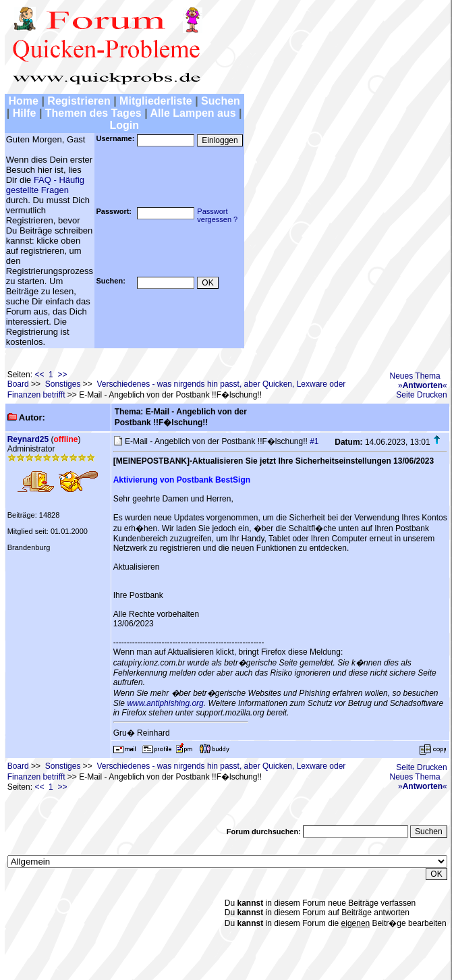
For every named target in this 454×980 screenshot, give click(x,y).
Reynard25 (28, 439)
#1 (314, 441)
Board (18, 384)
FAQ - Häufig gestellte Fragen (45, 185)
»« (423, 385)
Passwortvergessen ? (217, 215)
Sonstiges (63, 384)
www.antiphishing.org (165, 703)
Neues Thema (415, 376)
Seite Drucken (421, 395)
